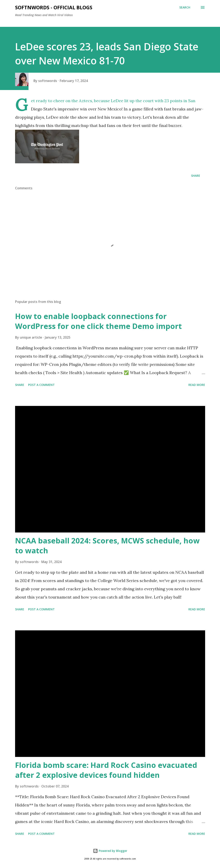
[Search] (185, 7)
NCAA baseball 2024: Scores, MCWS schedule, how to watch (107, 546)
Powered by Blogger (110, 851)
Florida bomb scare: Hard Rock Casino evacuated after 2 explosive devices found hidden (106, 770)
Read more (197, 385)
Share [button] (196, 176)
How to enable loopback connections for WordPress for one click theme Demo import (98, 321)
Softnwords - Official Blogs (54, 7)
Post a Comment (41, 385)
